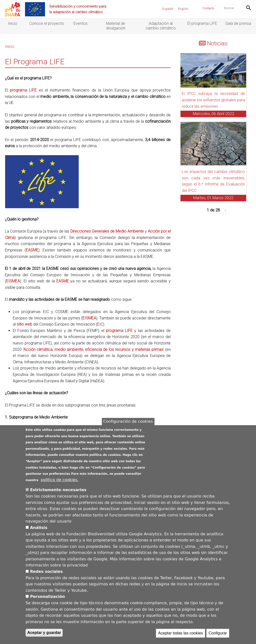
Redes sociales (46, 573)
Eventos (81, 23)
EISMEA (13, 281)
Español (168, 9)
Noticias (217, 43)
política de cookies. (60, 482)
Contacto (208, 8)
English (183, 9)
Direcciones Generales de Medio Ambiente (107, 231)
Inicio (13, 23)
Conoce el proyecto (47, 23)
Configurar (218, 635)
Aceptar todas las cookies (181, 635)
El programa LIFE (202, 23)
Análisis (39, 530)
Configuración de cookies (128, 424)
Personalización (47, 599)
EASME (32, 250)
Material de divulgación (116, 26)
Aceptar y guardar (44, 635)
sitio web (24, 324)
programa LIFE (23, 90)
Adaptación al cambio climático (161, 26)
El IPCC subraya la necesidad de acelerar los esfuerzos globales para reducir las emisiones (213, 100)
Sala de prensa (238, 23)
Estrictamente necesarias (58, 492)
